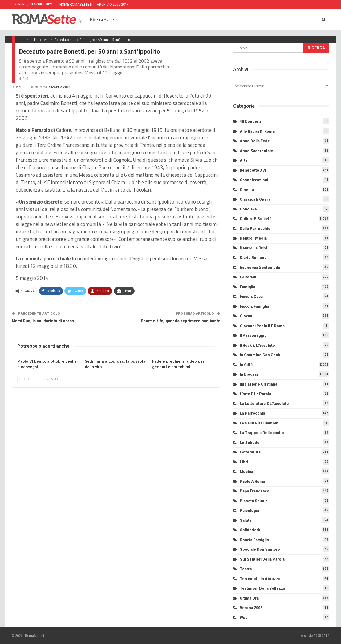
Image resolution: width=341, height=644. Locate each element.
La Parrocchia (252, 413)
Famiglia (247, 287)
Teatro (246, 569)
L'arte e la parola (255, 394)
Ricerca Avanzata (105, 20)
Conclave (248, 209)
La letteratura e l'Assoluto (264, 404)
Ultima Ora (249, 598)
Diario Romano (253, 258)
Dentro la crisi (253, 248)
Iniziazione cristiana (259, 384)
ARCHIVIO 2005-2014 (113, 4)
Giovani (247, 316)
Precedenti (28, 379)
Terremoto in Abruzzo (260, 579)
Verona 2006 (251, 608)
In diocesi (249, 374)
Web (244, 618)
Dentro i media (253, 238)
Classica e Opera (255, 199)
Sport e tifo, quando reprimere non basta (180, 321)
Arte (244, 160)
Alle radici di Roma (257, 131)
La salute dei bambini (260, 423)
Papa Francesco (255, 491)
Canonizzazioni (254, 180)
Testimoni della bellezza (262, 588)
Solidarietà (250, 530)
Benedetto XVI (253, 170)
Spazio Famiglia (254, 540)
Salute (246, 520)
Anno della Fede (255, 141)
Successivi (50, 379)
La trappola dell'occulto (262, 433)
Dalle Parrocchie (255, 229)
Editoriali (248, 277)
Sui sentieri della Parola (262, 559)
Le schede (250, 443)
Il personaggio (253, 335)
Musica (246, 472)
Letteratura (250, 452)
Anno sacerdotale (256, 151)
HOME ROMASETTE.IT (76, 4)
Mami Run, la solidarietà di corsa (43, 321)
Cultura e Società (256, 219)
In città (246, 365)
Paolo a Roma (252, 481)
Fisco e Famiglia (254, 306)
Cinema (247, 190)
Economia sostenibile (260, 268)
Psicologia (249, 511)
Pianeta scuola (254, 501)
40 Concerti (250, 121)
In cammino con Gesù (260, 355)
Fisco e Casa (251, 297)
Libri (244, 462)
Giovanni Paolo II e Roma (262, 326)
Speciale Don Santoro (260, 549)
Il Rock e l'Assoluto (257, 345)
